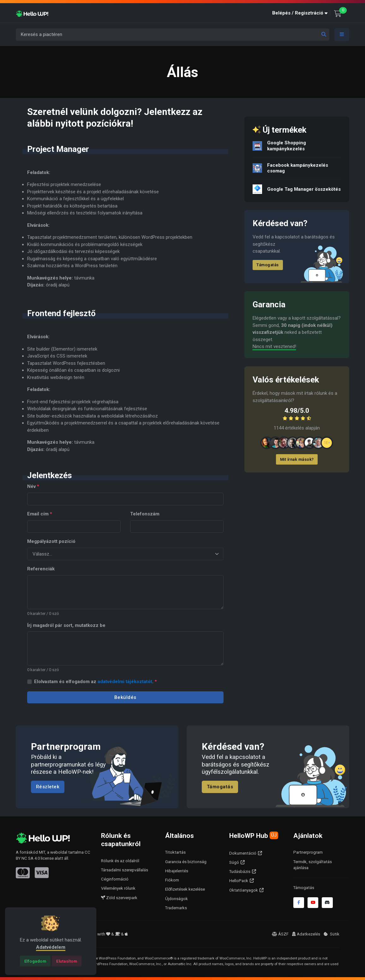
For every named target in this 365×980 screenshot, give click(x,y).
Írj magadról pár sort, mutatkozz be (66, 625)
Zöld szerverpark (119, 898)
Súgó (234, 862)
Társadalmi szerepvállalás (125, 870)
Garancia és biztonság (186, 862)
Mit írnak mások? (297, 459)
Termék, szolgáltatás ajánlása (313, 865)
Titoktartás (175, 852)
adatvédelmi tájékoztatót (125, 682)
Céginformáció (115, 879)
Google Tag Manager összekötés (304, 189)
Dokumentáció (243, 853)
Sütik (332, 934)
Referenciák (41, 569)
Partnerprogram (308, 852)
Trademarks (176, 908)
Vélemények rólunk (118, 888)
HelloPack (239, 881)
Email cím (40, 514)
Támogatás (268, 265)
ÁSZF (280, 934)
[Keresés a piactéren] (173, 35)
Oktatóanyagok (244, 890)
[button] (301, 13)
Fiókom (172, 880)
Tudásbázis (240, 872)
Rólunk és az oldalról (120, 861)
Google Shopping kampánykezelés (287, 146)
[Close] (35, 961)
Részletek (48, 787)
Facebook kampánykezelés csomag (298, 168)
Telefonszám (145, 514)
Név (33, 486)
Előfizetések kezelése (185, 889)
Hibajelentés (177, 871)
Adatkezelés (306, 934)
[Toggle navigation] (342, 35)
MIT (42, 852)
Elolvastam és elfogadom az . (96, 682)
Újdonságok (177, 899)
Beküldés (125, 697)
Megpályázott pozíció (51, 541)
